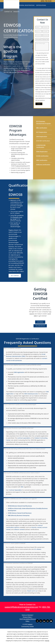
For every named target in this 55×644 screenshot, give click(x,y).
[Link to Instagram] (48, 621)
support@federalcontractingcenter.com (21, 607)
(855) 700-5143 (46, 1)
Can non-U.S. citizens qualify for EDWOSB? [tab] (14, 544)
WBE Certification (42, 160)
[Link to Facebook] (37, 621)
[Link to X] (41, 621)
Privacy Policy (27, 617)
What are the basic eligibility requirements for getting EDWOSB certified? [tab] (22, 365)
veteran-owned (19, 529)
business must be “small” (16, 218)
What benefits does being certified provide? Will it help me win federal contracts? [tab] (24, 449)
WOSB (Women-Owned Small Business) (20, 506)
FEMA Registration (42, 152)
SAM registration (19, 372)
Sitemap (47, 641)
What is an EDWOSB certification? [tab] (12, 348)
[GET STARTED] (15, 276)
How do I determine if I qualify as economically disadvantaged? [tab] (20, 405)
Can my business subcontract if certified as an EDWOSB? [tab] (18, 563)
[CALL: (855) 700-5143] (40, 326)
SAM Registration (42, 136)
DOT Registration (42, 132)
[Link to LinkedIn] (44, 621)
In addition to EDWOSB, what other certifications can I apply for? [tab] (20, 499)
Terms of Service (27, 615)
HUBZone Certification (43, 165)
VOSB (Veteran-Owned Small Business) (20, 513)
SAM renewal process (31, 394)
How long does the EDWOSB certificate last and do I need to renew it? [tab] (22, 473)
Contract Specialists (15, 490)
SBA (22, 487)
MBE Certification (42, 128)
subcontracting (21, 166)
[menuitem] (27, 5)
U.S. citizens (38, 549)
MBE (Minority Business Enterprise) (19, 515)
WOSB (21, 68)
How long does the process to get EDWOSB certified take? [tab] (19, 428)
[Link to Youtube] (51, 621)
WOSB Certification (42, 156)
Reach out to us (32, 591)
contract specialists (24, 438)
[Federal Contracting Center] (11, 5)
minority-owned (36, 527)
